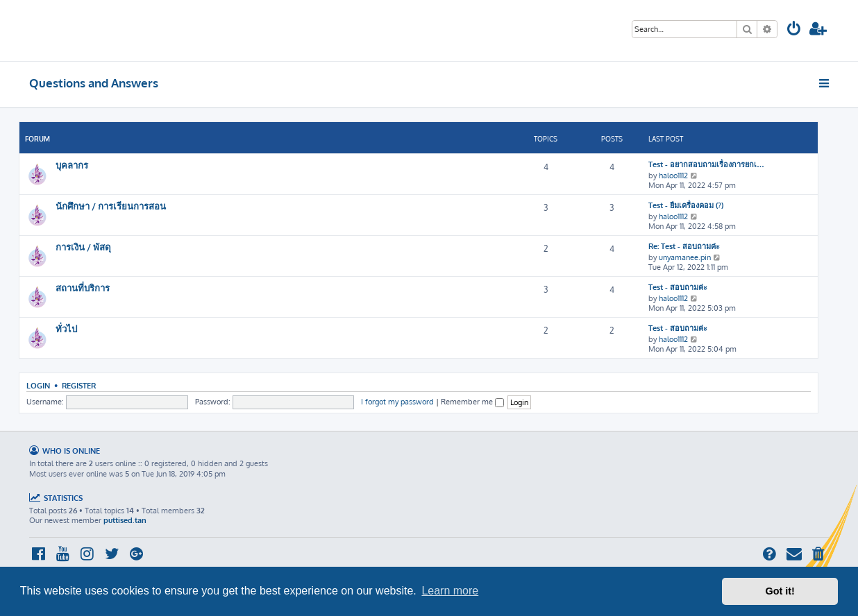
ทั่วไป (66, 328)
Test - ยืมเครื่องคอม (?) (686, 205)
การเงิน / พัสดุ (83, 247)
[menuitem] (794, 30)
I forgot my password (397, 402)
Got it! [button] (780, 591)
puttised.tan (125, 520)
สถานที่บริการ (83, 288)
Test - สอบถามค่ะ (678, 287)
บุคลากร (72, 165)
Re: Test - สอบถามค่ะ (684, 246)
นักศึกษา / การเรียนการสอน (111, 206)
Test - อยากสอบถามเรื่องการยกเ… (706, 164)
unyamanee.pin (685, 257)
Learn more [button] (450, 591)
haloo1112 (673, 176)
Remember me (472, 402)
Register (79, 385)
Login (38, 385)
